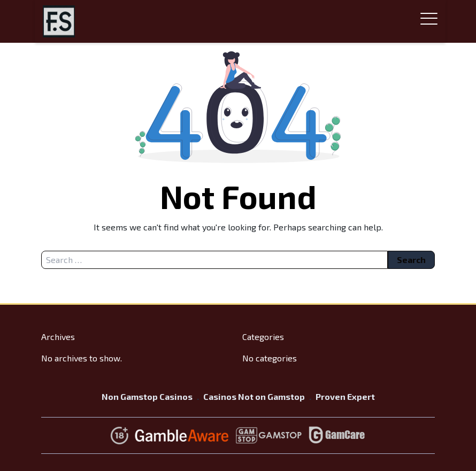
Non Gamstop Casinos (147, 396)
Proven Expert (345, 396)
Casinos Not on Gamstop (254, 396)
